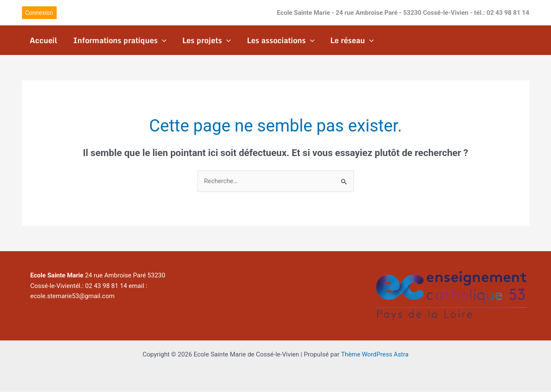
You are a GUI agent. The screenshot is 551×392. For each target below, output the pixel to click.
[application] (161, 40)
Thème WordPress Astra (375, 355)
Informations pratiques (119, 40)
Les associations (278, 40)
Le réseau (349, 40)
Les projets (205, 40)
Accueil (43, 40)
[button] (39, 13)
